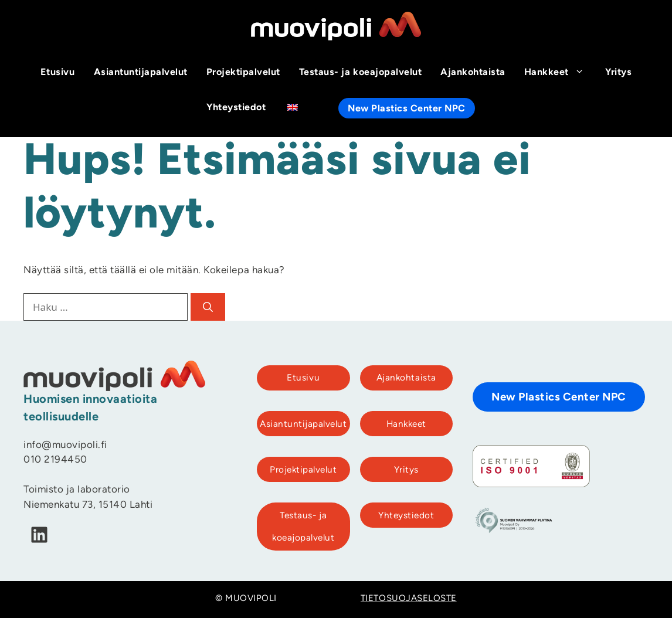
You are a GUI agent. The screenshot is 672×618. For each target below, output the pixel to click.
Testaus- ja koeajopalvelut (360, 73)
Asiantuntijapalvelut (141, 73)
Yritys (618, 73)
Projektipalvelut (243, 73)
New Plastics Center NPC (407, 109)
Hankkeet (560, 73)
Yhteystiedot (236, 108)
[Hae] (208, 307)
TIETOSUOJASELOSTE (409, 599)
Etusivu (58, 73)
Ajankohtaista (473, 73)
